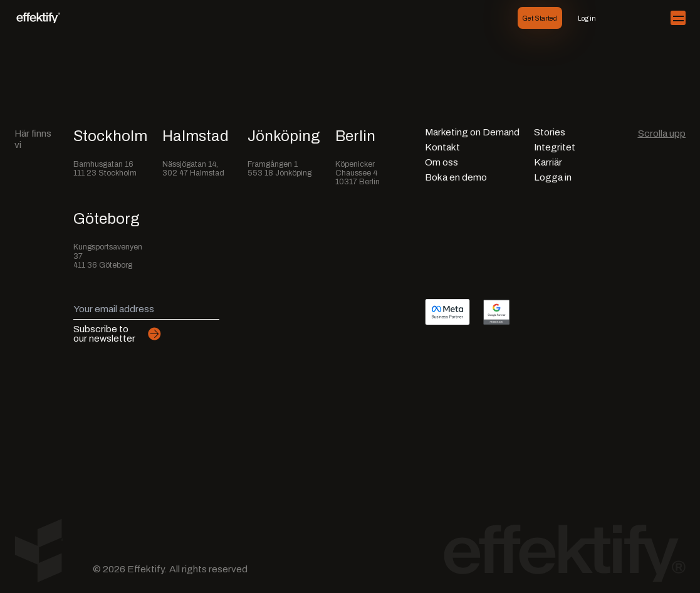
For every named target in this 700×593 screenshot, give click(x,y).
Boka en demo (456, 178)
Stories (550, 133)
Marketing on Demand (472, 133)
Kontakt (442, 148)
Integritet (555, 148)
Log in (587, 18)
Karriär (548, 163)
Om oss (441, 163)
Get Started (540, 18)
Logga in (553, 178)
